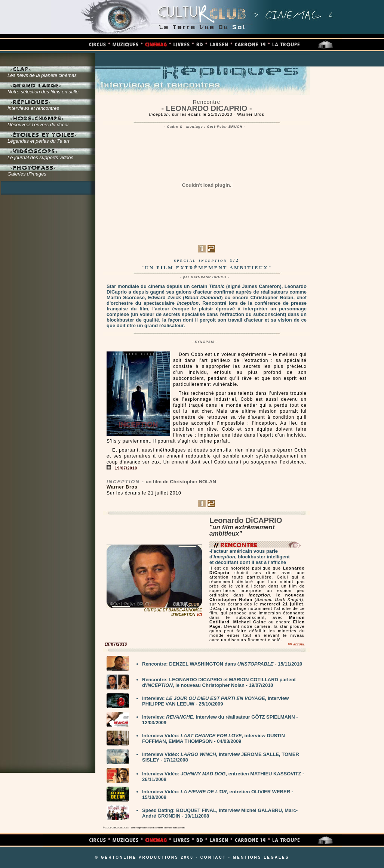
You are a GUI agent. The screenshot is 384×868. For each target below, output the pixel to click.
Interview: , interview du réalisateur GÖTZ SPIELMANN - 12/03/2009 (220, 720)
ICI (199, 615)
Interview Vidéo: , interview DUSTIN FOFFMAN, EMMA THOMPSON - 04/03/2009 (213, 738)
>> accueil (296, 644)
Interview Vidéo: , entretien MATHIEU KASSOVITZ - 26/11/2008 (223, 776)
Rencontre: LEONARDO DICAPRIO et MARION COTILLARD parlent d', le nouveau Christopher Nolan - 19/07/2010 (219, 682)
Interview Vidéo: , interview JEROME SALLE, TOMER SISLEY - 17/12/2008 (221, 757)
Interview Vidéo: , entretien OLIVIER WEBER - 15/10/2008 (218, 794)
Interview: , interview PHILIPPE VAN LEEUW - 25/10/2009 (215, 701)
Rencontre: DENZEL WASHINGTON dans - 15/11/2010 (222, 664)
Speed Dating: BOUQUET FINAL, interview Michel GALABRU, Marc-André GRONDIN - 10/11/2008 (220, 813)
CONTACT (213, 857)
